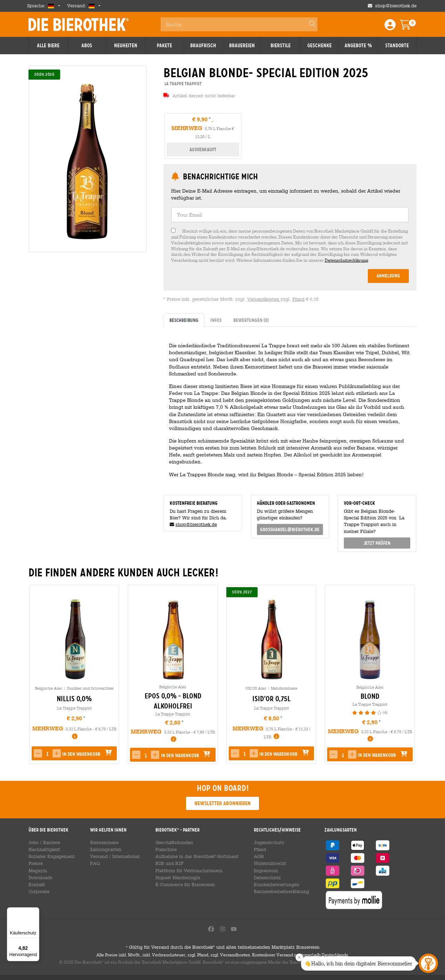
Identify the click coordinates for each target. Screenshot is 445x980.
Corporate (39, 891)
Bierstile (281, 46)
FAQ (95, 863)
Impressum (264, 870)
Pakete (164, 46)
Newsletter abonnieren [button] (222, 803)
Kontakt (36, 884)
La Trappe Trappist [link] (183, 84)
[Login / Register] (390, 27)
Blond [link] (370, 696)
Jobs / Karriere (43, 842)
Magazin (37, 870)
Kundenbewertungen (273, 884)
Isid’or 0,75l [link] (272, 699)
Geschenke (319, 46)
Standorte (397, 46)
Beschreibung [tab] (184, 320)
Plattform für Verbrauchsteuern (187, 870)
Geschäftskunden (173, 842)
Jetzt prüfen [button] (377, 543)
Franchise (166, 849)
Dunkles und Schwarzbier (90, 688)
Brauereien (242, 46)
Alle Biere (48, 46)
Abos (87, 46)
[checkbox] (290, 246)
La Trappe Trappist (74, 708)
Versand (99, 856)
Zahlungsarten (104, 849)
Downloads (40, 877)
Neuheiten (126, 46)
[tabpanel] (290, 408)
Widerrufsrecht (267, 863)
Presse (35, 863)
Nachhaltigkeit (43, 849)
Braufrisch (203, 46)
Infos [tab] (216, 320)
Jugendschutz (266, 842)
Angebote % (358, 46)
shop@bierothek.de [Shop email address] (396, 6)
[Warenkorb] (410, 27)
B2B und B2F (169, 863)
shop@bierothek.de (196, 524)
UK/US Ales (256, 688)
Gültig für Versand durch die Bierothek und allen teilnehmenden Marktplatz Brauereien (222, 953)
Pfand (298, 299)
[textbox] (290, 215)
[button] (38, 753)
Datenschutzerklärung (346, 260)
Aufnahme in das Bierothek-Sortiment (195, 856)
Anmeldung (388, 276)
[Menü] (35, 912)
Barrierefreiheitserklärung (279, 891)
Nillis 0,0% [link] (74, 699)
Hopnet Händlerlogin (177, 877)
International (124, 856)
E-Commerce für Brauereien (184, 884)
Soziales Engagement (50, 856)
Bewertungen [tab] (251, 320)
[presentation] (408, 674)
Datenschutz (265, 877)
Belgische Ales (49, 688)
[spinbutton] (47, 754)
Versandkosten (264, 299)
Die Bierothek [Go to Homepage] (79, 24)
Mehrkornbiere (284, 688)
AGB (257, 856)
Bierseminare (104, 842)
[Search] (309, 24)
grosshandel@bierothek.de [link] (290, 529)
